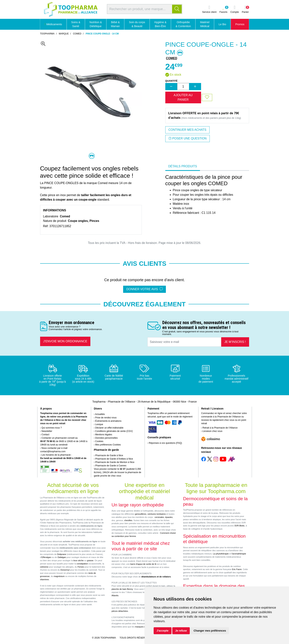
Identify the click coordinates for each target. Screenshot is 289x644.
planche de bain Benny (122, 589)
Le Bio (222, 24)
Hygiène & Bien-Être (160, 24)
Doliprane (62, 554)
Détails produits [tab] (183, 166)
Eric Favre (237, 569)
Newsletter (46, 431)
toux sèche (79, 560)
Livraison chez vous (212, 431)
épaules (169, 517)
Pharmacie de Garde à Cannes (110, 466)
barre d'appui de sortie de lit (143, 564)
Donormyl (65, 570)
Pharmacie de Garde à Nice (109, 455)
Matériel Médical (205, 24)
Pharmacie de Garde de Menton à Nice (114, 462)
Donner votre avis (144, 289)
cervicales (159, 517)
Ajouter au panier (183, 97)
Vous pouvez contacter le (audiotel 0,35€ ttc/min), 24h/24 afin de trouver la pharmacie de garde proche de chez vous (118, 472)
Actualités (99, 414)
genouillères (141, 514)
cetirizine (44, 567)
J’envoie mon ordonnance (65, 341)
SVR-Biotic (239, 526)
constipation (82, 564)
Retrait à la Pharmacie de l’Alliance (219, 428)
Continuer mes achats (188, 130)
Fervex (81, 567)
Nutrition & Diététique (96, 24)
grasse (90, 560)
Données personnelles (106, 438)
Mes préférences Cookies (107, 445)
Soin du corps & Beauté (137, 24)
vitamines (45, 579)
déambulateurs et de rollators (156, 577)
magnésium (59, 576)
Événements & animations (108, 421)
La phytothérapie (221, 554)
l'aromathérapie (239, 554)
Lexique (99, 424)
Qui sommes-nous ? (51, 428)
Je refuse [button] (181, 631)
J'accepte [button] (163, 631)
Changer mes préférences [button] (210, 631)
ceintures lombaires (157, 514)
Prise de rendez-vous (105, 418)
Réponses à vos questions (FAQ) (165, 443)
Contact (45, 435)
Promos (240, 24)
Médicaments (53, 24)
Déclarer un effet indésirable (109, 428)
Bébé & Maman (115, 24)
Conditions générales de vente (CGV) (113, 431)
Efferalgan (46, 557)
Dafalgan (62, 557)
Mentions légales (103, 435)
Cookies (99, 441)
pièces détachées (120, 611)
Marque (64, 34)
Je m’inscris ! (235, 342)
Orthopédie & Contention (183, 24)
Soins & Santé (76, 24)
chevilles (128, 520)
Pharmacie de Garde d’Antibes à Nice (114, 459)
